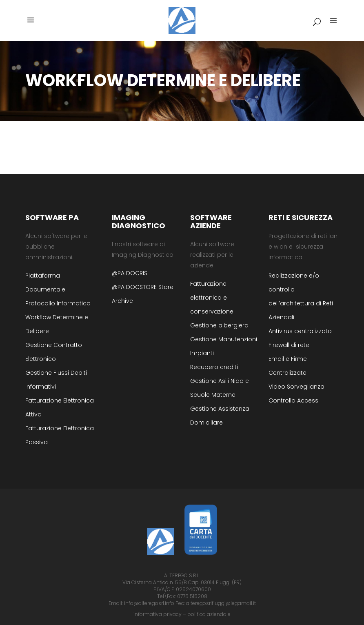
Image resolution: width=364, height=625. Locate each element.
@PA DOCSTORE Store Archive (143, 294)
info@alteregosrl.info (149, 603)
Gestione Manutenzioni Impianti (224, 346)
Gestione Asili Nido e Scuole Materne (220, 388)
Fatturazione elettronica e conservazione (212, 298)
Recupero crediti (214, 367)
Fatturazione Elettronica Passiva (60, 435)
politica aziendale (209, 614)
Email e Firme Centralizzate (288, 366)
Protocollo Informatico (58, 303)
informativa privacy (158, 614)
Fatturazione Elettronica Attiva (60, 407)
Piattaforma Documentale (45, 282)
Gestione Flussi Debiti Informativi (56, 380)
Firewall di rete (289, 345)
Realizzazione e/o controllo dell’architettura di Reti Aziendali (301, 296)
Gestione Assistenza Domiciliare (220, 416)
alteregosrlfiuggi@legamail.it (221, 603)
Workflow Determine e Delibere (57, 324)
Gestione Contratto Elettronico (54, 352)
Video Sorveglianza (296, 387)
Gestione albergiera (219, 325)
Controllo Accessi (294, 400)
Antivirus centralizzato (300, 331)
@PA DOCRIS (130, 273)
